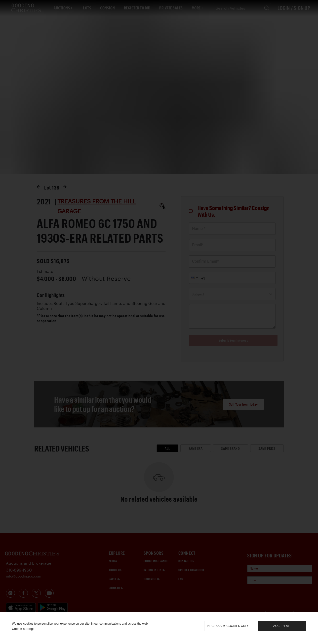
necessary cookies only (228, 626)
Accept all (282, 626)
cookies (28, 624)
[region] (159, 628)
